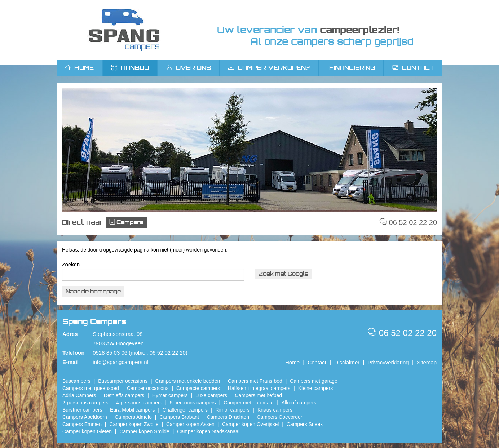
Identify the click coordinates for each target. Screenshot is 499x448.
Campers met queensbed (91, 388)
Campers (127, 222)
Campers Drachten (228, 417)
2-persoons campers (85, 403)
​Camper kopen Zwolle (134, 424)
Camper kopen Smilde (144, 431)
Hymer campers (170, 395)
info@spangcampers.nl (120, 362)
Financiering (352, 68)
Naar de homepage (93, 291)
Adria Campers (79, 395)
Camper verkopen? (269, 68)
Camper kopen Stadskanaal (208, 431)
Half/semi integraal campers (259, 388)
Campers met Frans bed (255, 381)
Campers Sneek (305, 424)
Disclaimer (347, 362)
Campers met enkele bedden (188, 381)
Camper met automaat (249, 403)
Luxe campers (211, 395)
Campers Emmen (82, 424)
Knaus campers (275, 410)
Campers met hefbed (258, 395)
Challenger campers (185, 410)
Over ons (189, 68)
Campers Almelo (133, 417)
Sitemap (427, 362)
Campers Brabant (179, 417)
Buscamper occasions (123, 381)
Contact (413, 68)
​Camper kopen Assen (190, 424)
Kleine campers (316, 388)
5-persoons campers (193, 403)
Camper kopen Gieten (87, 431)
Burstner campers (82, 410)
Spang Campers (124, 30)
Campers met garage (314, 381)
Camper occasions (148, 388)
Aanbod (130, 68)
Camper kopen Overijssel (250, 424)
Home (292, 362)
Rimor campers (233, 410)
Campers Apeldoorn (85, 417)
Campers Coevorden (280, 417)
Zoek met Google (283, 274)
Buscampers (76, 381)
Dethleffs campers (124, 395)
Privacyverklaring (388, 362)
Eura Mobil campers (133, 410)
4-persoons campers (139, 403)
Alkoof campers (299, 403)
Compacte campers (198, 388)
